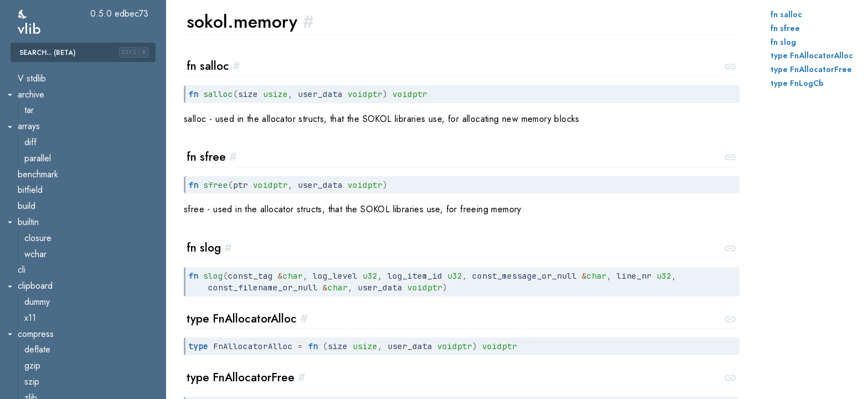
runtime (31, 119)
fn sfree (785, 28)
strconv (31, 279)
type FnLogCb (797, 83)
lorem (35, 311)
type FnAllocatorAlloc (812, 55)
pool (33, 359)
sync (26, 343)
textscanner (46, 327)
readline (33, 87)
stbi (24, 263)
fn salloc (786, 14)
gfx (30, 183)
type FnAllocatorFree (811, 69)
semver (31, 135)
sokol (27, 151)
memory (39, 199)
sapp (33, 215)
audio (35, 167)
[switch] (23, 14)
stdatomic (42, 374)
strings (30, 295)
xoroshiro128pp (53, 71)
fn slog (783, 42)
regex (29, 103)
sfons (34, 231)
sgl (30, 247)
